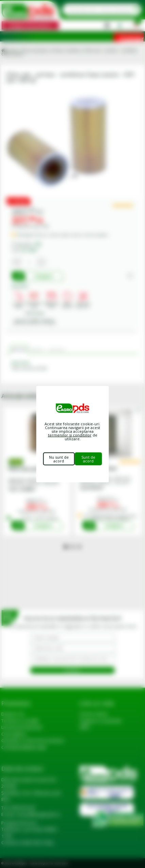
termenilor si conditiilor (70, 435)
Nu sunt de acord (59, 459)
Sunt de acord (88, 459)
